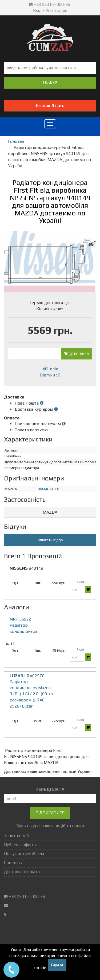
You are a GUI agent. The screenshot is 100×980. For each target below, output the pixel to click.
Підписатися (50, 813)
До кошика (77, 354)
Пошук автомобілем (24, 854)
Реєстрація (56, 10)
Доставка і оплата (22, 872)
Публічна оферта (21, 845)
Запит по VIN (17, 836)
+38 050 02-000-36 (50, 4)
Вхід (37, 10)
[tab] (50, 512)
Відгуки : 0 (50, 375)
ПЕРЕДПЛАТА (50, 789)
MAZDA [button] (50, 512)
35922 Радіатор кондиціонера (23, 625)
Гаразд (57, 965)
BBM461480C (49, 489)
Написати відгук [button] (50, 540)
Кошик (50, 105)
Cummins (13, 863)
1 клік (50, 369)
